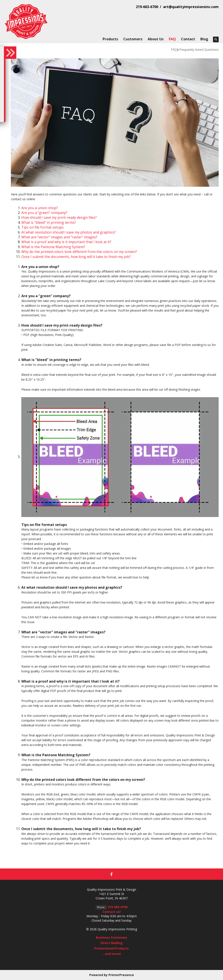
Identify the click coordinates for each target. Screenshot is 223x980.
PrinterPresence (121, 975)
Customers (133, 39)
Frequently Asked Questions (199, 50)
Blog (204, 39)
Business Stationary (111, 937)
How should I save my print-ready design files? (59, 217)
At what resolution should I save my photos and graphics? (68, 232)
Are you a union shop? (40, 208)
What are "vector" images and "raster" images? (59, 237)
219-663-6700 (118, 907)
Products (110, 39)
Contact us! (112, 912)
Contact (188, 39)
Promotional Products (111, 948)
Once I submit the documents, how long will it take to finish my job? (76, 257)
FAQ (172, 39)
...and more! (112, 954)
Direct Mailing (112, 943)
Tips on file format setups (42, 227)
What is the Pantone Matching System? (53, 247)
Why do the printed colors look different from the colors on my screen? (79, 252)
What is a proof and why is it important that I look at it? (66, 242)
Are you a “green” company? (44, 213)
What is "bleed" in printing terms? (49, 222)
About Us (156, 39)
